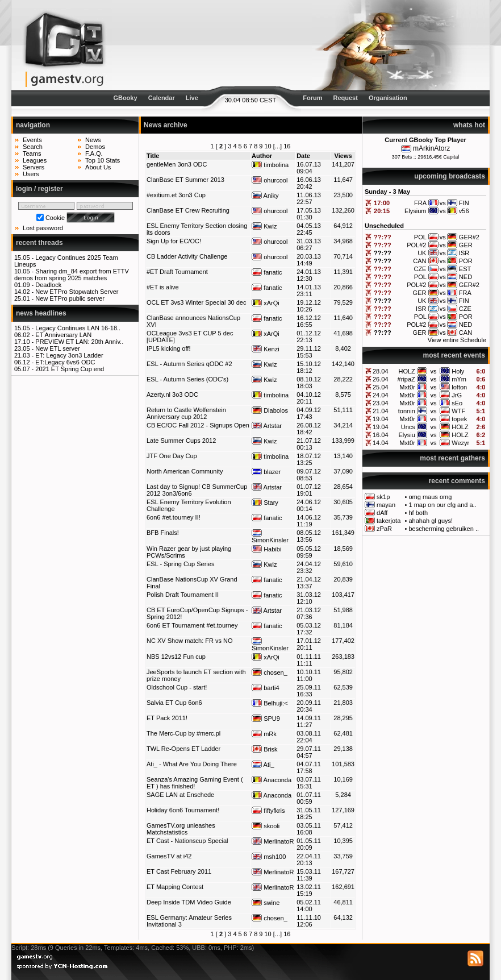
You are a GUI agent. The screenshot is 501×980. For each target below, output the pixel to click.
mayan (386, 505)
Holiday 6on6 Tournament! (183, 810)
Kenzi (266, 349)
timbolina (270, 165)
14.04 (381, 443)
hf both (418, 513)
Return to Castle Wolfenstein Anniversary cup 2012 (186, 413)
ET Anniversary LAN (63, 335)
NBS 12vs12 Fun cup (176, 657)
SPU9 (266, 719)
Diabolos (270, 410)
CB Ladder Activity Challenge (187, 256)
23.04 (381, 403)
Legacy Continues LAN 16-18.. (78, 328)
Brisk (265, 749)
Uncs (408, 427)
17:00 (382, 203)
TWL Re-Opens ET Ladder (183, 749)
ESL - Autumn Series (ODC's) (187, 379)
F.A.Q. (94, 153)
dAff (382, 513)
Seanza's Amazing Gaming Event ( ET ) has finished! (195, 783)
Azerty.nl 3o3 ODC (172, 395)
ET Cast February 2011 (179, 871)
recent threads (39, 243)
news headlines (41, 313)
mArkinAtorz (431, 148)
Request (346, 98)
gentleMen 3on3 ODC (177, 164)
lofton (459, 387)
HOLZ (406, 371)
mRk (264, 734)
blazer (266, 472)
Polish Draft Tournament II (183, 595)
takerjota (389, 521)
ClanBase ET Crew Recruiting (188, 210)
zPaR (384, 529)
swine (266, 903)
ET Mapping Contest (175, 887)
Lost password (43, 228)
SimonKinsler (270, 537)
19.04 (381, 419)
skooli (266, 826)
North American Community (185, 471)
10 (268, 146)
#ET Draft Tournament (177, 272)
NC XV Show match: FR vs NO (190, 641)
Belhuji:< (270, 703)
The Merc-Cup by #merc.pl (183, 733)
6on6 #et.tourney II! (174, 517)
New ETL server (57, 348)
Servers (34, 167)
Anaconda (272, 780)
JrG (457, 395)
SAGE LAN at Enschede (180, 795)
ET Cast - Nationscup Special (187, 841)
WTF (458, 411)
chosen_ (270, 672)
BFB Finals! (163, 533)
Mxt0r (407, 387)
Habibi (266, 549)
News (93, 140)
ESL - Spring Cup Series (180, 564)
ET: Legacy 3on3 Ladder (69, 355)
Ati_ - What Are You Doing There (192, 764)
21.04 (381, 411)
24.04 (381, 395)
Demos (95, 147)
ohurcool (270, 180)
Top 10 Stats (103, 160)
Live (192, 98)
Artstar (267, 426)
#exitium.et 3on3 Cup (176, 195)
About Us (98, 167)
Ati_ (263, 765)
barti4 (266, 688)
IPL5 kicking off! (168, 348)
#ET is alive (163, 287)
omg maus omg (430, 497)
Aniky (265, 196)
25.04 (381, 387)
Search (33, 147)
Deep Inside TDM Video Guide (189, 902)
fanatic (267, 272)
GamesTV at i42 (169, 856)
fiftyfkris (268, 811)
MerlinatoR (273, 841)
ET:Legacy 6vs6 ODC (65, 362)
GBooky (125, 98)
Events (32, 140)
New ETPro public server (70, 298)
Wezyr (460, 443)
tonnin (407, 411)
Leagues (35, 160)
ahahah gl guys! (431, 521)
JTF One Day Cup (172, 456)
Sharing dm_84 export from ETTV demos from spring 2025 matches (72, 275)
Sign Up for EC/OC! (174, 241)
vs (434, 371)
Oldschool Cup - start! (177, 687)
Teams (32, 153)
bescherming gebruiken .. (444, 529)
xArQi (266, 303)
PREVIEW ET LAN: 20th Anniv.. (79, 342)
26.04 (381, 379)
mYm (459, 379)
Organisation (388, 98)
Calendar (162, 98)
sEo (457, 403)
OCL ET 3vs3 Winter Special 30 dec (196, 302)
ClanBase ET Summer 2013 (185, 180)
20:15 (382, 211)
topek (459, 419)
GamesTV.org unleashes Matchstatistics (181, 829)
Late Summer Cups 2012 (181, 441)
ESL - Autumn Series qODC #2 (189, 364)
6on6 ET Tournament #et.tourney (192, 625)
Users (31, 174)
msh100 (269, 857)
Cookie (55, 218)
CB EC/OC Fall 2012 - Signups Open (198, 425)
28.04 (381, 371)
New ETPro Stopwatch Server (77, 292)
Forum (312, 98)
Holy (458, 371)
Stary (265, 503)
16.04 (381, 435)
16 (287, 146)
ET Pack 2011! (167, 718)
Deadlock (48, 285)
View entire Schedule (457, 340)
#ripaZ (406, 379)
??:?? (383, 237)
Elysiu (406, 435)
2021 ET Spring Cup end (70, 369)
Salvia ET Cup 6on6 (174, 703)
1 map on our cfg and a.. (442, 505)
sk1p (383, 497)
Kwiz (264, 226)
